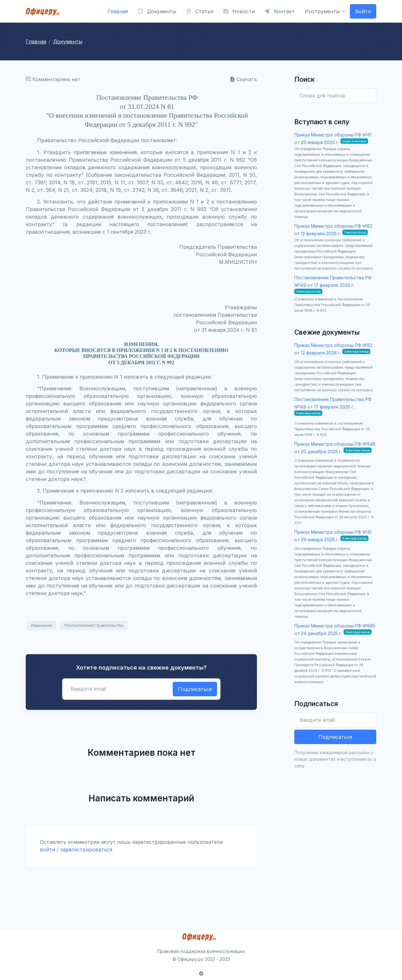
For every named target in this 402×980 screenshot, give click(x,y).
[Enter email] (335, 96)
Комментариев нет (53, 79)
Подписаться (195, 689)
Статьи (200, 11)
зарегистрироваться (86, 849)
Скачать (243, 79)
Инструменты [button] (322, 11)
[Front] (45, 11)
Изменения (42, 625)
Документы (157, 11)
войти (48, 849)
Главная (118, 11)
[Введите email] (335, 720)
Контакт (280, 11)
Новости (239, 11)
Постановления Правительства (94, 625)
